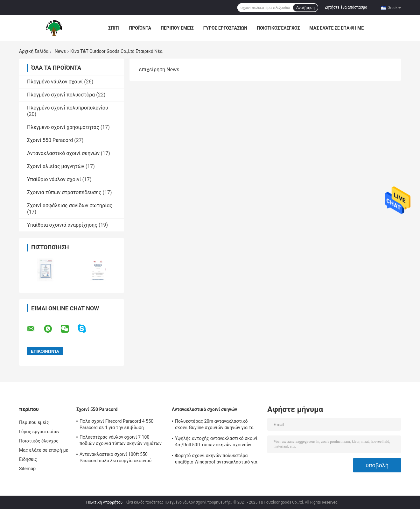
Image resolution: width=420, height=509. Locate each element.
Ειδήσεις (28, 459)
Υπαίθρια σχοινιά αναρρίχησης (62, 225)
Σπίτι (114, 28)
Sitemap (27, 469)
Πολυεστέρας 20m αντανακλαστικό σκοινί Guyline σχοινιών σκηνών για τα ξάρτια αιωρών (214, 425)
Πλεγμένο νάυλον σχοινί (55, 82)
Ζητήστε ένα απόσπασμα (346, 7)
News (60, 51)
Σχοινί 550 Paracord (50, 140)
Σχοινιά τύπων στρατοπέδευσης (64, 192)
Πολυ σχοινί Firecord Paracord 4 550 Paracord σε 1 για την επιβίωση (116, 424)
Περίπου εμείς (177, 28)
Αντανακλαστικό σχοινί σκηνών (63, 153)
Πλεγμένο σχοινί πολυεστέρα (61, 95)
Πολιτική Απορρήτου (104, 502)
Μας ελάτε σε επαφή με (336, 28)
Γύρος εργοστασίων (225, 28)
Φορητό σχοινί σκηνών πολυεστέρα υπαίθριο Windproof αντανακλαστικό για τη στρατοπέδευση (216, 460)
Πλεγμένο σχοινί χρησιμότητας (63, 127)
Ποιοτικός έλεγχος (278, 28)
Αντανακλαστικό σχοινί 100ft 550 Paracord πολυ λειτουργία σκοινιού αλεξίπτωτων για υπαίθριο (115, 458)
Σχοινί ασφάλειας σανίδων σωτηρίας (70, 205)
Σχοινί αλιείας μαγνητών (56, 166)
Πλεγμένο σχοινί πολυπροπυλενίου (68, 108)
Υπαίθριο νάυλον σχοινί (54, 179)
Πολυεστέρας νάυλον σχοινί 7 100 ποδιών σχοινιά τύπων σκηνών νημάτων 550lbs (121, 441)
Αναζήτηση (305, 8)
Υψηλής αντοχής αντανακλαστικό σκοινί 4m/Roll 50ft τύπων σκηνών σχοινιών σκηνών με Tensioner (216, 442)
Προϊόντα (140, 28)
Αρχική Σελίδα (34, 51)
